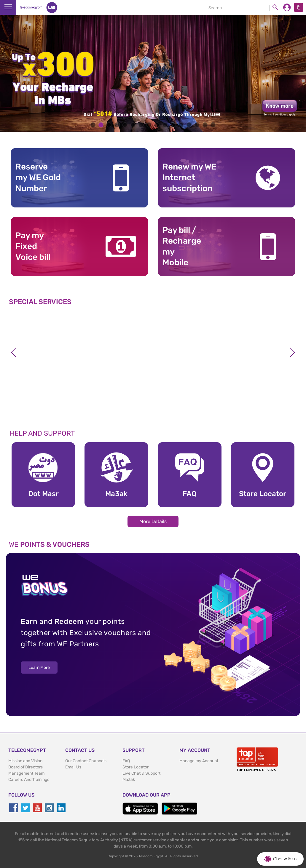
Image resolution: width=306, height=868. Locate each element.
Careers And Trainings (29, 780)
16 (213, 125)
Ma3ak (129, 780)
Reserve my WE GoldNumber (38, 178)
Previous (14, 352)
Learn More (39, 668)
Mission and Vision (25, 761)
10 (165, 125)
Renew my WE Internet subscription (189, 178)
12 (181, 125)
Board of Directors (26, 767)
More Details (153, 521)
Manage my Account (199, 761)
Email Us (73, 767)
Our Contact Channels (86, 761)
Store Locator (136, 767)
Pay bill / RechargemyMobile (182, 246)
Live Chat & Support (141, 773)
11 (173, 125)
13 (189, 125)
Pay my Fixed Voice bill (33, 246)
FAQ (126, 761)
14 (197, 125)
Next (292, 352)
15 (205, 125)
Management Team (26, 773)
